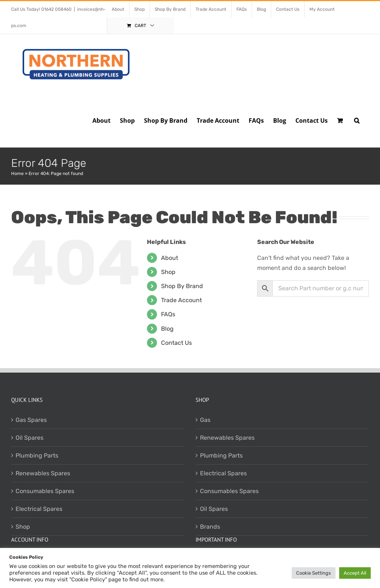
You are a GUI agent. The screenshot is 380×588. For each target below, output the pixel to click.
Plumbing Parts (37, 455)
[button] (357, 120)
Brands (210, 527)
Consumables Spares (45, 491)
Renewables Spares (43, 473)
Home (17, 174)
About (170, 258)
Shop (168, 272)
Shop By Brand (182, 286)
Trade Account (181, 300)
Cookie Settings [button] (314, 573)
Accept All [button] (355, 573)
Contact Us (176, 343)
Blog (167, 329)
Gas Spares (31, 420)
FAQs (168, 314)
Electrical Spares (39, 509)
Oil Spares (30, 438)
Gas (205, 420)
